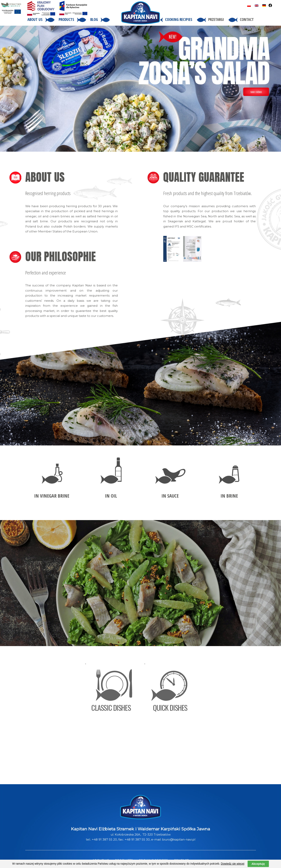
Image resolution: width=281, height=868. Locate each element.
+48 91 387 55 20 (104, 839)
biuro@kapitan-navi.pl (179, 839)
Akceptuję (258, 864)
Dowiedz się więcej (232, 864)
